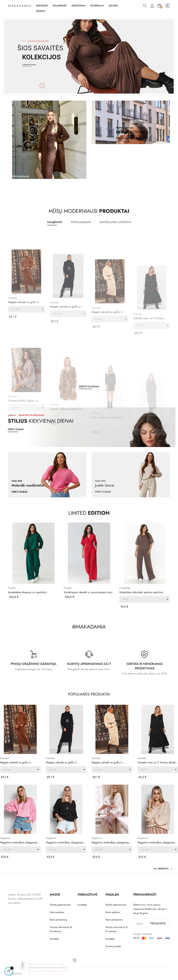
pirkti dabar (19, 187)
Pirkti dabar (16, 429)
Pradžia (12, 588)
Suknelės (13, 354)
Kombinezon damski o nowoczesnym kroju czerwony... (88, 592)
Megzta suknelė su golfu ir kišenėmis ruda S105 (23, 358)
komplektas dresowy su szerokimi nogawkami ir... (27, 592)
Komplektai (125, 588)
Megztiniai (5, 838)
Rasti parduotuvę (58, 920)
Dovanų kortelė (113, 946)
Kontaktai (54, 939)
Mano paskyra (57, 912)
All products (163, 869)
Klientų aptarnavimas (60, 905)
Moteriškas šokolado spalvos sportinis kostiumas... (141, 592)
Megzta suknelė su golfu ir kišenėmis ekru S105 (107, 762)
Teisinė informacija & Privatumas (61, 929)
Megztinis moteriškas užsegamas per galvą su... (19, 843)
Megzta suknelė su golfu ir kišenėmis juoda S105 (61, 762)
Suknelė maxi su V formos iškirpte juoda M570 (157, 762)
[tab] (55, 222)
